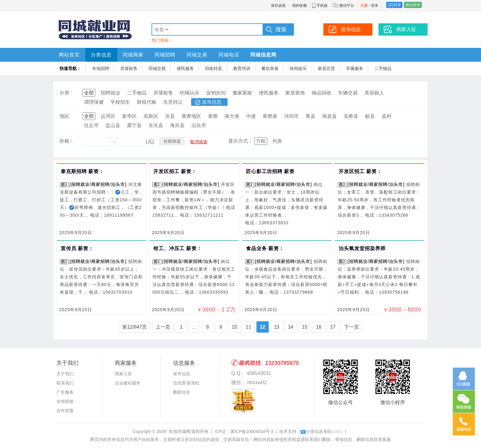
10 (234, 327)
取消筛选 (199, 142)
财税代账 (147, 102)
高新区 (151, 116)
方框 (261, 141)
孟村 (387, 116)
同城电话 (229, 55)
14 (291, 327)
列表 (277, 141)
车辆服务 (355, 68)
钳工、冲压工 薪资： (178, 248)
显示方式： (240, 141)
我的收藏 (299, 6)
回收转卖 (214, 68)
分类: (65, 93)
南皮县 (329, 116)
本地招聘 (101, 68)
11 (248, 327)
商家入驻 (123, 374)
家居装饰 (295, 93)
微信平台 (347, 6)
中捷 (251, 116)
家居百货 (326, 68)
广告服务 (65, 392)
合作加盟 (65, 411)
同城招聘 (165, 55)
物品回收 (321, 93)
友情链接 (65, 401)
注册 (364, 6)
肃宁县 (134, 125)
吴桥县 (351, 116)
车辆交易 (348, 93)
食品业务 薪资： (265, 248)
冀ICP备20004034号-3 (252, 431)
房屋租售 (129, 68)
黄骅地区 (191, 116)
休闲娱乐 (298, 68)
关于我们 (65, 374)
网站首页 (69, 55)
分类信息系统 (322, 431)
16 (319, 327)
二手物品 (383, 68)
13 (277, 327)
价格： (67, 141)
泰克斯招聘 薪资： (82, 171)
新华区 (129, 116)
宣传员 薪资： (77, 248)
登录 (375, 6)
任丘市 (91, 125)
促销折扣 (216, 93)
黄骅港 (270, 116)
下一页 (352, 327)
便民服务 (185, 68)
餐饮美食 (270, 68)
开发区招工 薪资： (175, 171)
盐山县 (113, 125)
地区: (65, 116)
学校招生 (120, 102)
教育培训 (242, 68)
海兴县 (177, 125)
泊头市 (199, 125)
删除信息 (182, 392)
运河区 (108, 116)
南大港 (232, 116)
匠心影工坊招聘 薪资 (270, 171)
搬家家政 (242, 93)
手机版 (322, 6)
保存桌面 (278, 6)
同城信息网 (263, 55)
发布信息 (212, 102)
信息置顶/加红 (187, 383)
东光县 (156, 125)
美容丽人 (374, 93)
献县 (370, 116)
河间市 (291, 116)
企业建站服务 (128, 383)
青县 (310, 116)
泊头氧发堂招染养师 (362, 248)
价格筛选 (172, 141)
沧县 (170, 116)
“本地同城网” (179, 431)
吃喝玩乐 (190, 93)
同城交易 (197, 55)
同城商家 (133, 55)
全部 (89, 93)
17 (333, 327)
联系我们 (65, 383)
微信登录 (413, 5)
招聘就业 (110, 93)
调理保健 (94, 102)
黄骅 (213, 116)
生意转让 (173, 102)
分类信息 (101, 55)
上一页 (163, 327)
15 (305, 327)
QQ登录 (394, 5)
